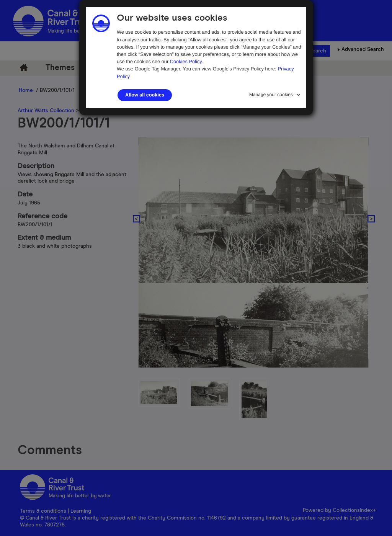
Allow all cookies (145, 95)
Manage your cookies (271, 95)
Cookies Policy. (187, 61)
